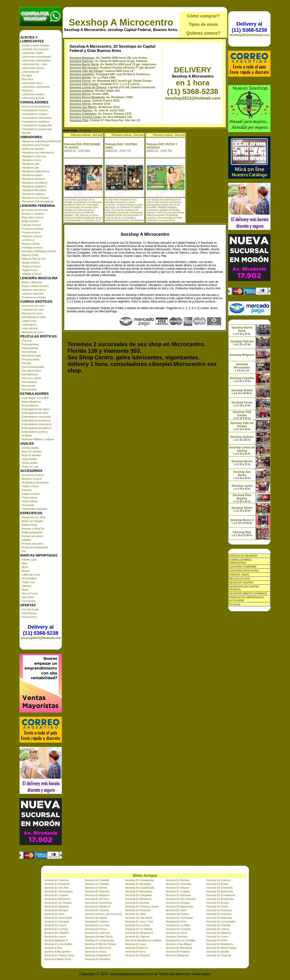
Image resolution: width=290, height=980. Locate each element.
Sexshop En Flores (217, 906)
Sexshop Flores (80, 81)
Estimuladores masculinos (37, 424)
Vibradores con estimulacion (38, 153)
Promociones (29, 617)
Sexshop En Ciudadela (219, 888)
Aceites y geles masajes (35, 45)
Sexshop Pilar (79, 120)
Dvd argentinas (30, 344)
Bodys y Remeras (32, 282)
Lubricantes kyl (30, 72)
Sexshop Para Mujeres (242, 497)
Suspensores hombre (34, 297)
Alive (24, 563)
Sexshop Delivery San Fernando (103, 914)
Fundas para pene (32, 536)
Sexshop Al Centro (217, 940)
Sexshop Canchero (177, 937)
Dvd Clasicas (29, 382)
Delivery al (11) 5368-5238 (41, 630)
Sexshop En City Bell (56, 888)
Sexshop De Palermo (97, 921)
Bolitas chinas (30, 525)
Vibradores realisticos (34, 186)
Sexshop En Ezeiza (217, 903)
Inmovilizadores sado (34, 317)
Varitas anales (30, 463)
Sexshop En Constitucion (221, 895)
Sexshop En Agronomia (179, 906)
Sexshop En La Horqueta (221, 921)
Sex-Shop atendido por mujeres (143, 940)
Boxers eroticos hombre (35, 286)
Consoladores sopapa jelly (37, 125)
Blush (25, 567)
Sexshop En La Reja (56, 929)
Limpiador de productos (35, 49)
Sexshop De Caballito (57, 933)
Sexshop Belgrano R (56, 940)
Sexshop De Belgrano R (139, 933)
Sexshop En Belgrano (97, 895)
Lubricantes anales (32, 53)
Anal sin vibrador (31, 455)
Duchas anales (30, 448)
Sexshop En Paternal (137, 955)
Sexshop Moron (80, 94)
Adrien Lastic (29, 560)
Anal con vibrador (32, 451)
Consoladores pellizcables (37, 118)
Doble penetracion (32, 532)
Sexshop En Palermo (178, 952)
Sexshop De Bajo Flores (99, 937)
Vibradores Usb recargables (38, 201)
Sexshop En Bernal (96, 888)
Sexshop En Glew (135, 914)
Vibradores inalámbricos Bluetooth (41, 141)
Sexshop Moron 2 (242, 520)
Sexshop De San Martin (139, 918)
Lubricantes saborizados (36, 87)
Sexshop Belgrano (82, 58)
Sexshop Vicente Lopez (85, 117)
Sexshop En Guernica (219, 914)
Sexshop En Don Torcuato (181, 899)
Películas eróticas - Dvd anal (87, 135)
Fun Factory (29, 601)
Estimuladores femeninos (36, 420)
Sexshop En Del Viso (97, 899)
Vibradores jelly (30, 164)
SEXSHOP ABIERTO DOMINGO (248, 593)
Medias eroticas (31, 244)
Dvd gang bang (30, 359)
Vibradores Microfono (34, 190)
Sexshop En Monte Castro (221, 948)
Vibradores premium (33, 179)
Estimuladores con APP (35, 398)
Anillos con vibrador (33, 149)
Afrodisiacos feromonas (35, 482)
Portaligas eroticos (32, 247)
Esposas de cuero (32, 313)
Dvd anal (27, 341)
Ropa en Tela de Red (34, 259)
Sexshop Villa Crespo (84, 84)
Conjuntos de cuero (33, 310)
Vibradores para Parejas (35, 145)
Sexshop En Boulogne (138, 884)
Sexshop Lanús (80, 101)
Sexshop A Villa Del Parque (100, 944)
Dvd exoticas (29, 352)
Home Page (70, 130)
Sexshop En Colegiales (139, 895)
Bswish (26, 571)
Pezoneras (28, 505)
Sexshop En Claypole (97, 891)
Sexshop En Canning (56, 880)
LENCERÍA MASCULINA (244, 571)
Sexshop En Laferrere (97, 933)
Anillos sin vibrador (32, 521)
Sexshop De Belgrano (219, 933)
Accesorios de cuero (33, 306)
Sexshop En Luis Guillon (58, 944)
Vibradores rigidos (32, 175)
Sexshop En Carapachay (140, 880)
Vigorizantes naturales (34, 509)
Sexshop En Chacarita (178, 884)
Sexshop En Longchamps (99, 940)
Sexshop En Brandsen (57, 884)
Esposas (27, 490)
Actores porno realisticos (36, 106)
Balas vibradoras (31, 402)
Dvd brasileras (30, 348)
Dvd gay (26, 363)
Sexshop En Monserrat (98, 948)
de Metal (27, 435)
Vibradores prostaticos (34, 183)
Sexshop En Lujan (136, 944)
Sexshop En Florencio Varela (142, 906)
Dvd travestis (29, 389)
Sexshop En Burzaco (178, 880)
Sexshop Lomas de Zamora (88, 87)
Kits (24, 551)
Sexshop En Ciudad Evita (140, 888)
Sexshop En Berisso (177, 888)
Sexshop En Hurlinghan (179, 918)
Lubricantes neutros (33, 68)
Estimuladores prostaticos (36, 428)
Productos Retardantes (35, 547)
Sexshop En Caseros (218, 880)
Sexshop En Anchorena (98, 903)
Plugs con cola (30, 466)
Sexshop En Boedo (217, 884)
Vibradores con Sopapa (35, 198)
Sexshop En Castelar (97, 884)
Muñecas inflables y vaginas (38, 439)
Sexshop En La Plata (178, 925)
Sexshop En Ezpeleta (57, 906)
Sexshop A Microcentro (121, 22)
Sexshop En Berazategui (58, 891)
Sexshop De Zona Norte (58, 918)
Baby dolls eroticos (32, 217)
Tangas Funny (30, 270)
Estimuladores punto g (34, 432)
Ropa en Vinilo (30, 255)
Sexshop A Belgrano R (98, 955)
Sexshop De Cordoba (178, 929)
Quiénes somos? (203, 33)
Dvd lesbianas (30, 374)
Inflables (26, 540)
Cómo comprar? (203, 16)
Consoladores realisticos (36, 122)
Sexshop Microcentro (84, 68)
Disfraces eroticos (32, 236)
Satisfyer (27, 586)
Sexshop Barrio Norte (84, 64)
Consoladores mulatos (34, 114)
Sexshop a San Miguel (179, 944)
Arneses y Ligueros (33, 214)
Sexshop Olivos (80, 104)
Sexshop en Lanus (176, 933)
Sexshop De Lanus (55, 925)
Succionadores (30, 405)
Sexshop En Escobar (137, 903)
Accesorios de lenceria (35, 210)
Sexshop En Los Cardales (181, 940)
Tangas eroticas (31, 263)
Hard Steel (28, 597)
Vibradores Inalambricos (35, 171)
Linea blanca (29, 325)
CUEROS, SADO (239, 575)
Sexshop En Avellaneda (220, 899)
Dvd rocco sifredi (31, 378)
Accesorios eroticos (33, 475)
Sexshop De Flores (96, 929)
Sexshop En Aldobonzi (98, 906)
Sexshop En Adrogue (56, 910)
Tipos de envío (203, 24)
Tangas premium (31, 266)
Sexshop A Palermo (137, 948)
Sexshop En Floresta (97, 910)
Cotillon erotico (30, 486)
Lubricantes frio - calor (34, 64)
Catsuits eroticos (31, 225)
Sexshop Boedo (80, 78)
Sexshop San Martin (83, 107)
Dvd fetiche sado (31, 356)
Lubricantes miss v (32, 83)
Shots (25, 590)
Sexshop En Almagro (178, 903)
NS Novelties (29, 578)
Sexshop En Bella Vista (220, 891)
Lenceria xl (28, 240)
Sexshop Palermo (81, 61)
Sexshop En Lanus (55, 937)
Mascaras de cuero (33, 332)
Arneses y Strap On (33, 529)
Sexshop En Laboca (218, 929)
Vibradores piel (30, 168)
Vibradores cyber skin (34, 156)
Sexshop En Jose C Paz (139, 921)
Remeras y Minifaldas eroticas (39, 251)
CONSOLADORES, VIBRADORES (241, 561)
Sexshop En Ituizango (57, 921)
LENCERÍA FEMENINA (243, 567)
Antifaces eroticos (32, 479)
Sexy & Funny (30, 593)
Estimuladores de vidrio (35, 413)
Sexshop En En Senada (58, 903)
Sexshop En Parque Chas (59, 955)
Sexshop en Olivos (95, 952)
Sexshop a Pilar (53, 948)
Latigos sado (29, 321)
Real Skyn (27, 79)
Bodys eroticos (30, 221)
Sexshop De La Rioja (137, 925)
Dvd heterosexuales (33, 367)
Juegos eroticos (31, 494)
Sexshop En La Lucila (97, 925)
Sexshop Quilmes (81, 91)
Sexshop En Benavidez (139, 891)
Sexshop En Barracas (178, 895)
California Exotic (31, 575)
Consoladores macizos (35, 110)
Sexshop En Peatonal (219, 955)
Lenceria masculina (33, 294)
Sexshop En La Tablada (139, 929)
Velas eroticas (30, 501)
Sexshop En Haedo (96, 918)
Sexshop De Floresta (218, 925)
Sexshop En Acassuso (138, 910)
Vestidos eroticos (31, 274)
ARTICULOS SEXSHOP (243, 556)
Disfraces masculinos (34, 290)
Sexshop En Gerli (54, 914)
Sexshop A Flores (135, 952)
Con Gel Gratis (30, 609)
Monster (26, 133)
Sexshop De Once (176, 921)
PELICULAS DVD (240, 579)
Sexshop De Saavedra (219, 918)
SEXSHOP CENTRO (241, 583)
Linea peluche (30, 328)
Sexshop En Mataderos (220, 944)
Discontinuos (29, 613)
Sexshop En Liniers (217, 937)
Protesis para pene (32, 544)
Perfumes (27, 90)
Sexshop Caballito (82, 74)
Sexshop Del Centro (177, 914)
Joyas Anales (29, 459)
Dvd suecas (28, 386)
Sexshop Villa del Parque (86, 71)
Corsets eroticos (31, 232)
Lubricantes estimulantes (36, 60)
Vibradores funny (31, 160)
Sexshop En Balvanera (57, 899)
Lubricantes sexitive (33, 94)
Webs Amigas (145, 876)
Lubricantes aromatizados (36, 57)
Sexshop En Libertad (137, 937)
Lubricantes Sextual (33, 98)
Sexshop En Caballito (97, 880)
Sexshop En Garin (176, 910)
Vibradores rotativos (33, 194)
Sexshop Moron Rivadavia (87, 97)
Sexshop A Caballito (218, 952)
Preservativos (29, 498)
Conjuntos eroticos (32, 229)
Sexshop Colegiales (83, 114)
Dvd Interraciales (31, 371)
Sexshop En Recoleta (97, 959)
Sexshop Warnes (81, 110)
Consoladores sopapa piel (37, 129)
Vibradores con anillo (34, 517)
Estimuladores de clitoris (36, 409)
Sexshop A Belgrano (177, 955)
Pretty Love (28, 582)
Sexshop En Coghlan (178, 891)
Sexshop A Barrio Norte (58, 959)
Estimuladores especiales (36, 417)
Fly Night (27, 75)
